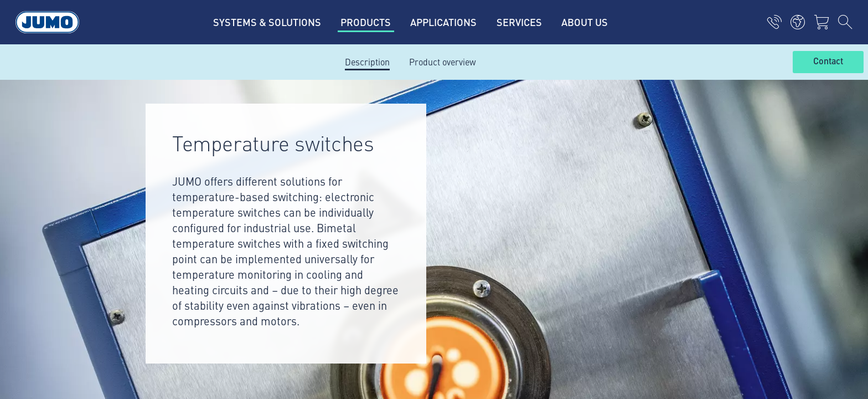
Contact (828, 62)
